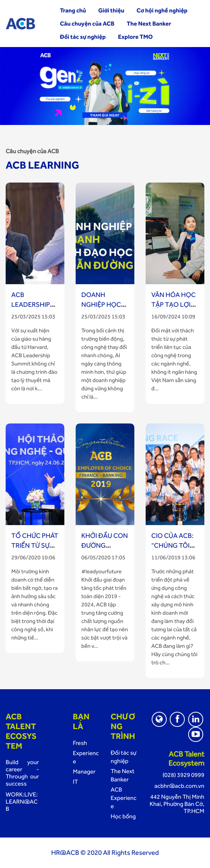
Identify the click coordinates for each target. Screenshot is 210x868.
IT (76, 782)
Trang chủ (73, 10)
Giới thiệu (111, 10)
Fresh (80, 743)
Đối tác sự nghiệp (83, 37)
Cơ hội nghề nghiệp (162, 10)
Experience (86, 757)
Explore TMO (135, 37)
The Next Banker (149, 24)
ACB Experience (124, 798)
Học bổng (123, 816)
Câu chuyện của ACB (87, 24)
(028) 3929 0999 (183, 775)
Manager (84, 771)
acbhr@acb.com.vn (179, 786)
